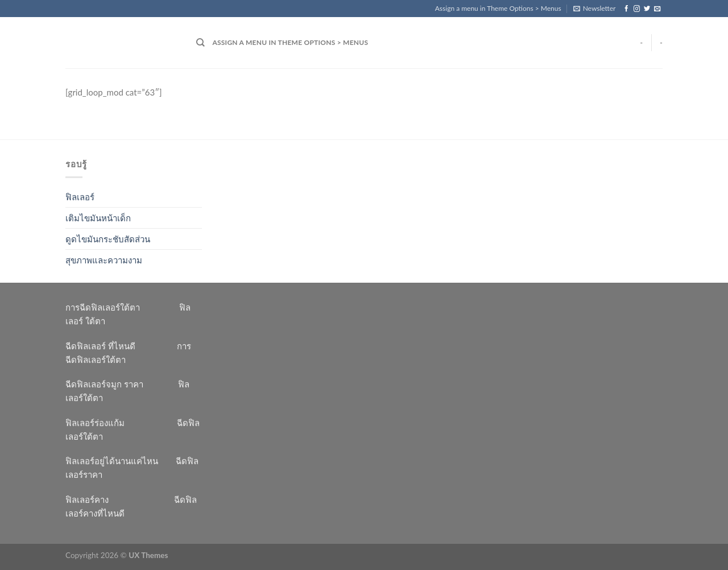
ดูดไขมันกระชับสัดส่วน (108, 239)
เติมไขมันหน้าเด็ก (98, 218)
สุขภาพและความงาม (104, 260)
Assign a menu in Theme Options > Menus (498, 8)
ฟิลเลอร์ (80, 197)
